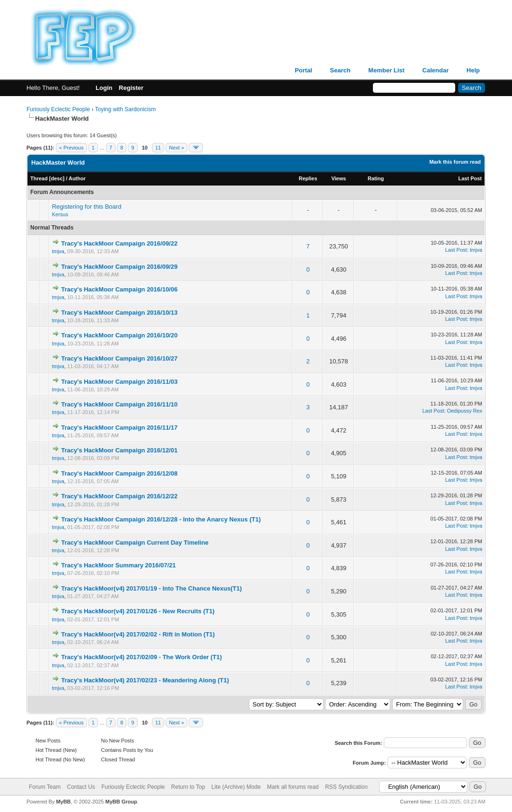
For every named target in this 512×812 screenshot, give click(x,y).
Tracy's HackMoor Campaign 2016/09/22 (119, 243)
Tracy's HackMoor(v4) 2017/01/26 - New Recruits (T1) (138, 611)
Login (104, 88)
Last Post (470, 178)
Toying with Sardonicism (126, 109)
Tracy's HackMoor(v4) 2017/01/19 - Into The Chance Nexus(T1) (151, 588)
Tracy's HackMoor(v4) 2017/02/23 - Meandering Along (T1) (145, 680)
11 (158, 148)
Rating (376, 178)
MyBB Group (121, 802)
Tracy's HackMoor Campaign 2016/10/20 (119, 335)
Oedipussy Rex (464, 411)
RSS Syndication (346, 787)
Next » (177, 148)
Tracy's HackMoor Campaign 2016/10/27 (119, 358)
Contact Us (81, 787)
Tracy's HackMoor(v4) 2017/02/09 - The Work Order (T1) (141, 657)
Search (340, 70)
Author (77, 178)
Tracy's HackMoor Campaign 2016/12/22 (119, 496)
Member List (386, 70)
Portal (304, 70)
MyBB (63, 802)
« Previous (71, 148)
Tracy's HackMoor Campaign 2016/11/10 (119, 404)
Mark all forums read (293, 787)
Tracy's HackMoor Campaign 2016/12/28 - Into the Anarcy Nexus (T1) (161, 519)
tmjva (58, 251)
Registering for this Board (87, 207)
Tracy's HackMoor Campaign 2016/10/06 (119, 289)
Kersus (60, 214)
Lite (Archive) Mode (236, 787)
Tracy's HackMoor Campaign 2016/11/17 (119, 428)
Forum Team (45, 787)
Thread (39, 178)
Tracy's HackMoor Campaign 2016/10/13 (119, 313)
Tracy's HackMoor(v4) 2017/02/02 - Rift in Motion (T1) (138, 634)
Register (131, 88)
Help (473, 70)
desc (57, 178)
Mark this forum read (455, 162)
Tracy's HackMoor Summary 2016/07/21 (118, 565)
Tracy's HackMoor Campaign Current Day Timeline (135, 543)
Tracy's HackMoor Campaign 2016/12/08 (119, 473)
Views (339, 178)
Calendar (436, 70)
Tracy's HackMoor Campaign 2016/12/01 (119, 450)
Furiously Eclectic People (58, 109)
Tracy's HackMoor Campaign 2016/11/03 (119, 382)
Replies (308, 178)
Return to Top (188, 787)
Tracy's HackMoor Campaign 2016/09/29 (119, 267)
